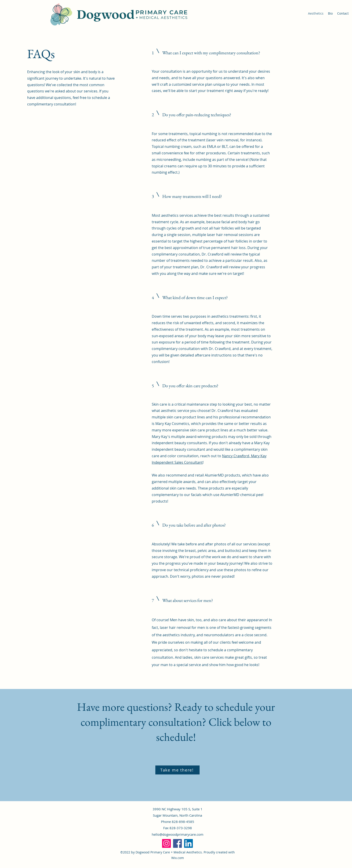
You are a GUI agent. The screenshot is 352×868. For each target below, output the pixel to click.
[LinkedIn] (188, 843)
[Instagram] (166, 843)
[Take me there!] (177, 770)
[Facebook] (177, 843)
